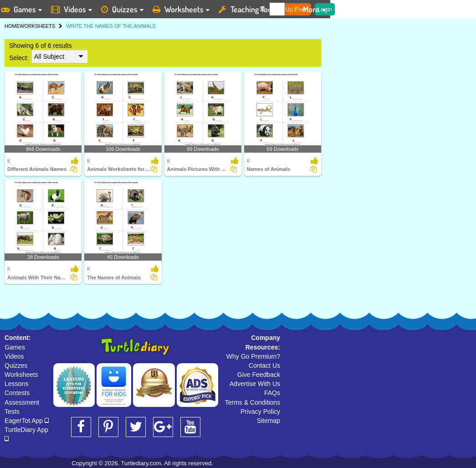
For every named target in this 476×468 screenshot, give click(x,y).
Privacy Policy (260, 411)
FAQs (272, 393)
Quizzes (16, 365)
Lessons (16, 384)
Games (15, 347)
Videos (14, 356)
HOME (12, 26)
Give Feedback (259, 375)
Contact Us (264, 365)
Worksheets (21, 375)
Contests (17, 393)
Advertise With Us (255, 384)
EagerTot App (27, 421)
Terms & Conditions (253, 402)
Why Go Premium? (253, 356)
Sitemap (269, 421)
